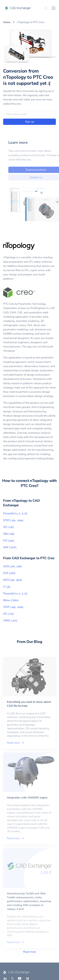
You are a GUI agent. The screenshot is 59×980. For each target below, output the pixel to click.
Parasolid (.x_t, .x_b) (15, 513)
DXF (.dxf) (9, 573)
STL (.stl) (8, 527)
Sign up (30, 122)
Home (7, 22)
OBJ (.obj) (9, 534)
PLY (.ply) (9, 541)
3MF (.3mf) (10, 547)
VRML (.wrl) (10, 621)
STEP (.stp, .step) (13, 520)
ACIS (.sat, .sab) (12, 566)
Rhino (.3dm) (11, 600)
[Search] (46, 8)
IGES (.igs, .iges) (13, 580)
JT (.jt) (7, 587)
